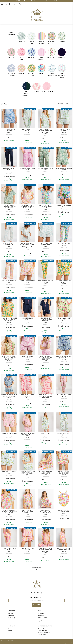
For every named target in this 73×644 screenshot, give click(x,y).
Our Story (11, 614)
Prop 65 (40, 621)
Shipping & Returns (43, 617)
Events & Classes (42, 634)
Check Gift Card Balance (15, 619)
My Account (41, 614)
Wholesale (15, 5)
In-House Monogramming (44, 632)
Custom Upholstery (42, 631)
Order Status (41, 615)
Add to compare (10, 138)
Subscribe (37, 605)
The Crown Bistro (42, 629)
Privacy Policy (41, 619)
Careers (10, 631)
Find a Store (11, 615)
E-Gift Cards (12, 617)
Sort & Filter (64, 104)
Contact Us (11, 629)
